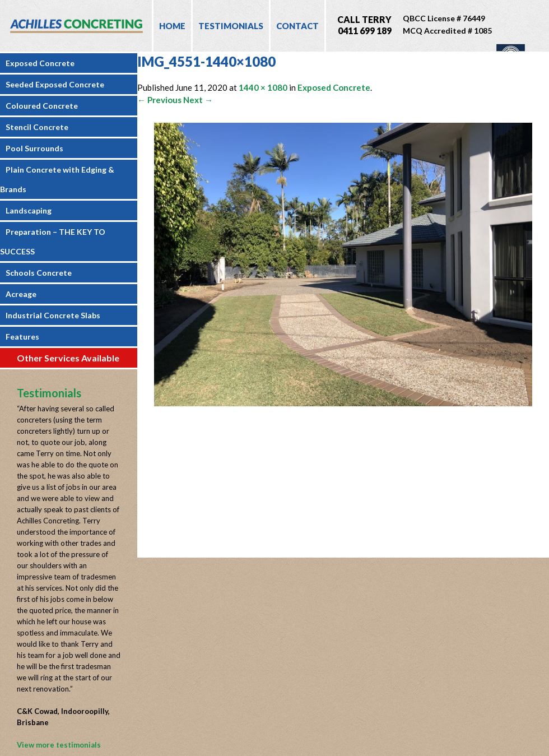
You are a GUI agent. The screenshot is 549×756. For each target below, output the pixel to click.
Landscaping (29, 210)
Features (22, 337)
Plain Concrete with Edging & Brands (57, 179)
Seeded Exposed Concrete (55, 84)
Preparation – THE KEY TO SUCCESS (53, 242)
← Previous (159, 100)
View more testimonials (59, 745)
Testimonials (231, 26)
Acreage (21, 294)
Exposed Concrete (40, 63)
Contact (297, 26)
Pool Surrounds (34, 148)
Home (172, 26)
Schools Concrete (39, 273)
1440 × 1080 (263, 87)
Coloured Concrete (42, 106)
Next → (198, 100)
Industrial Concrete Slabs (53, 315)
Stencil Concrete (37, 127)
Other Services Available (68, 358)
